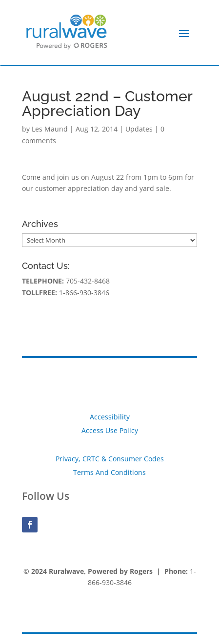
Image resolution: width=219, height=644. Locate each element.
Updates (139, 129)
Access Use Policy (110, 430)
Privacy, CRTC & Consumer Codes (110, 459)
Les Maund (50, 129)
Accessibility (110, 417)
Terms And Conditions (109, 472)
